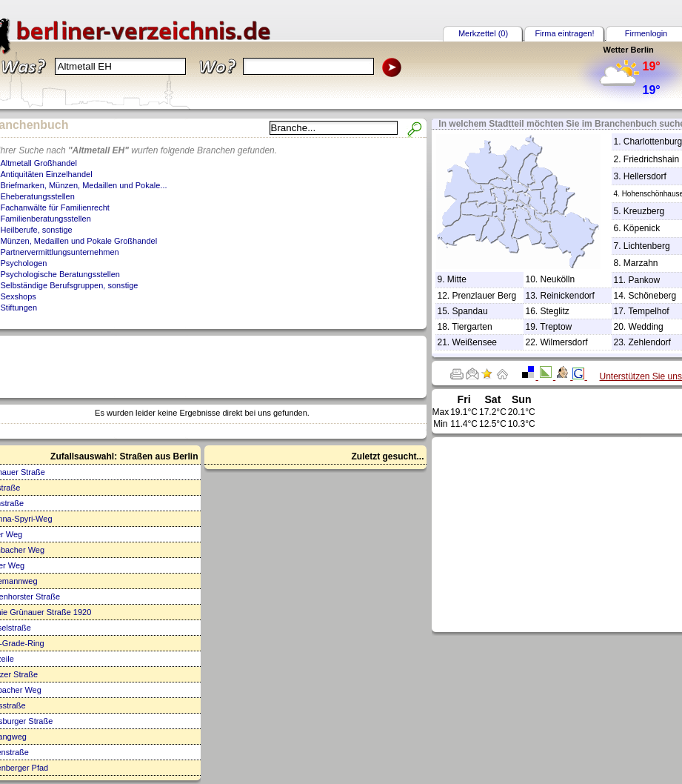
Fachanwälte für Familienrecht (55, 207)
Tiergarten (472, 327)
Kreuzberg (644, 211)
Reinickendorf (568, 296)
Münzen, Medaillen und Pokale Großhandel (79, 241)
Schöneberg (653, 296)
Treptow (556, 327)
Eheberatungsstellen (38, 196)
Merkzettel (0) (483, 33)
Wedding (646, 327)
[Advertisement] (568, 534)
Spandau (470, 311)
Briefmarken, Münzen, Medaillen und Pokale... (84, 185)
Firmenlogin (646, 33)
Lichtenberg (647, 246)
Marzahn (641, 263)
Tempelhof (648, 311)
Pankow (645, 280)
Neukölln (558, 279)
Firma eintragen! (564, 33)
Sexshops (19, 296)
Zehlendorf (650, 342)
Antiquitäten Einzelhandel (47, 174)
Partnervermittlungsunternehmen (60, 252)
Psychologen (24, 263)
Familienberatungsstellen (46, 219)
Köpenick (642, 228)
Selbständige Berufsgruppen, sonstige (70, 285)
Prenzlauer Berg (485, 296)
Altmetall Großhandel (39, 163)
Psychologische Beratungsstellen (60, 274)
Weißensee (475, 342)
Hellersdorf (645, 176)
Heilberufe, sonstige (37, 230)
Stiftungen (19, 308)
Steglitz (555, 311)
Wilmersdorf (564, 342)
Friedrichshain (651, 159)
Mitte (457, 279)
